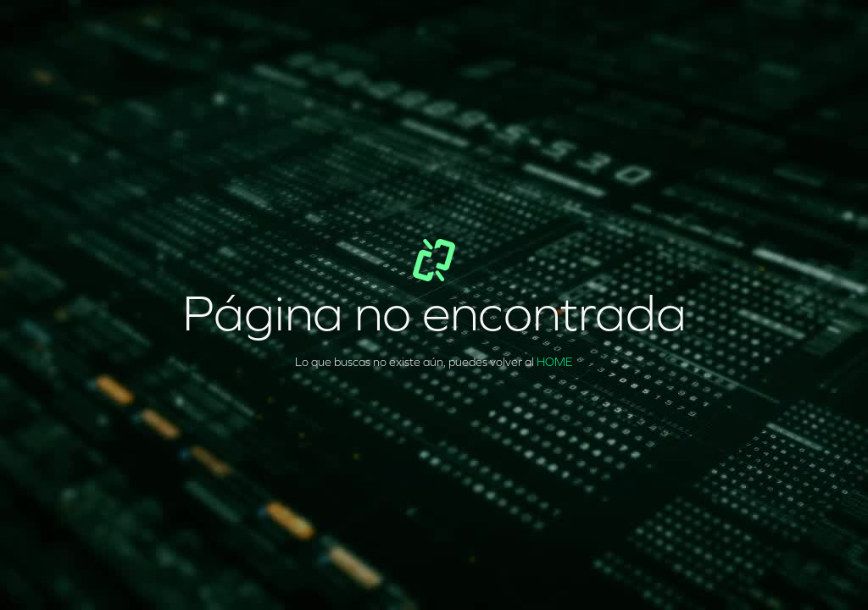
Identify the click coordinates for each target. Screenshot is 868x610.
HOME (555, 362)
